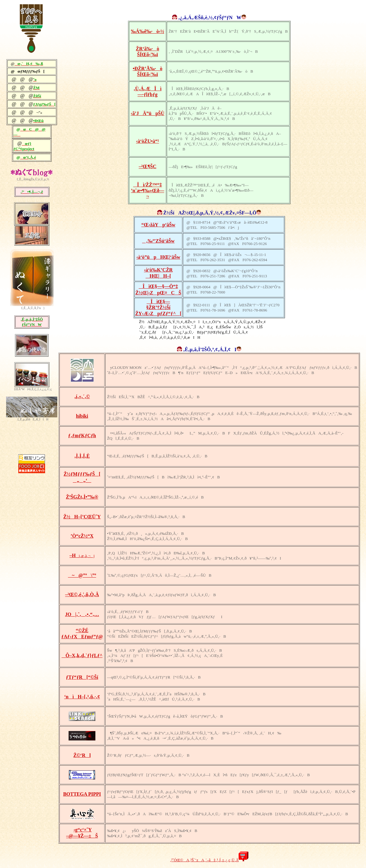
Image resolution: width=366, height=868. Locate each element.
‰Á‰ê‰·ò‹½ (148, 31)
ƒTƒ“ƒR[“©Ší (82, 677)
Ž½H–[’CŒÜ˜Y (82, 517)
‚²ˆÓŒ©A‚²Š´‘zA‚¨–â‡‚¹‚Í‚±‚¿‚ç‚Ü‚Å (204, 860)
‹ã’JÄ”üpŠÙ (147, 113)
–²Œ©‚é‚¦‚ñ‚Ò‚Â (82, 594)
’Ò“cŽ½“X (82, 536)
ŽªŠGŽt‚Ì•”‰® (82, 497)
